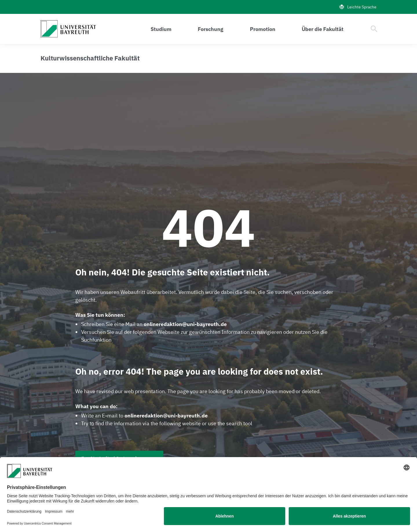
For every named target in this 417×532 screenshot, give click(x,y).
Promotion (263, 29)
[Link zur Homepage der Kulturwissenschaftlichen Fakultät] (90, 58)
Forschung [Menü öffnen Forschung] (211, 29)
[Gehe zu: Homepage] (70, 29)
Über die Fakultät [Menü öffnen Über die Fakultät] (323, 29)
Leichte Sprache (357, 7)
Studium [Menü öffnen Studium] (161, 29)
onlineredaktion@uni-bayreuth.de (185, 324)
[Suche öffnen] (374, 29)
